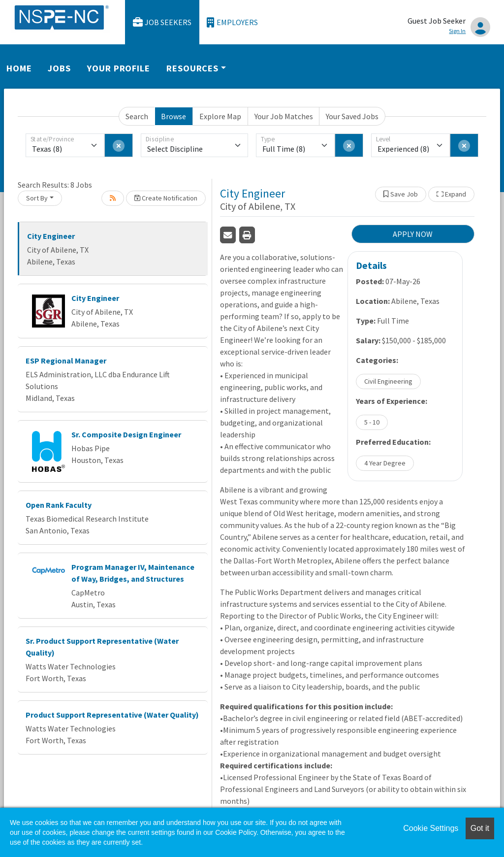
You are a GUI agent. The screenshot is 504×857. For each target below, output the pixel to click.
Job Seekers (162, 22)
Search (137, 116)
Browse (173, 116)
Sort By (37, 198)
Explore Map (220, 116)
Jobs (59, 68)
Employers (232, 22)
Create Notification (166, 198)
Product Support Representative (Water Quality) (112, 715)
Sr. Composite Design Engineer (126, 434)
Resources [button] (192, 68)
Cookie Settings (431, 828)
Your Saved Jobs (352, 116)
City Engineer (51, 236)
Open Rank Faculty (59, 505)
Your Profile (119, 68)
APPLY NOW (413, 234)
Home (19, 68)
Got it (480, 828)
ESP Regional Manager (66, 361)
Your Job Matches (284, 116)
